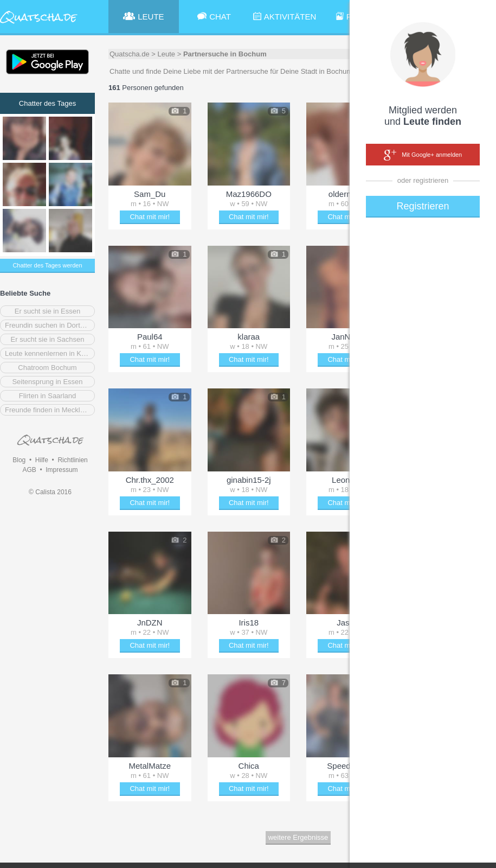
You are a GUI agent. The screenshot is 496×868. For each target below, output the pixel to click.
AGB (29, 470)
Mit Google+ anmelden (423, 155)
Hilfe (42, 460)
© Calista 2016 (50, 492)
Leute (167, 54)
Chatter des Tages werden (47, 265)
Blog (19, 460)
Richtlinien (72, 460)
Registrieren (423, 206)
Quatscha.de (130, 54)
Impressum (62, 470)
